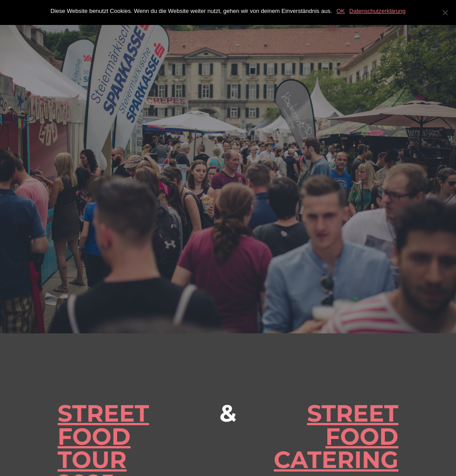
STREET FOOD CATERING (336, 437)
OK (341, 11)
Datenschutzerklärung (377, 11)
